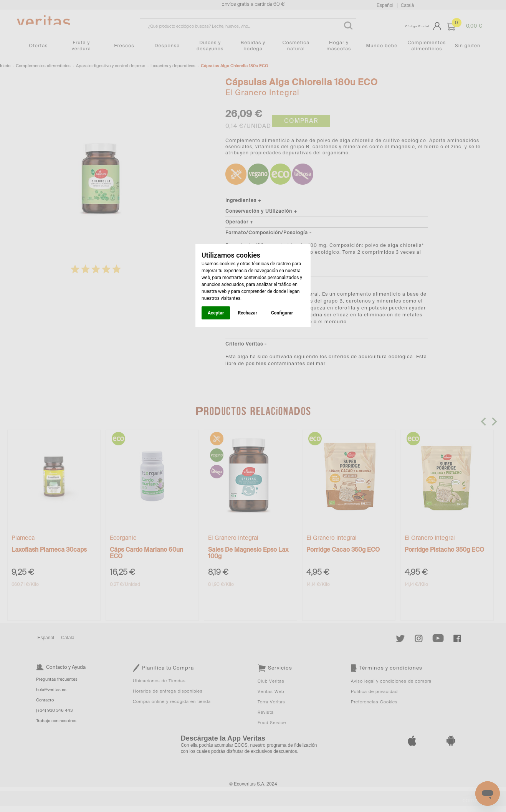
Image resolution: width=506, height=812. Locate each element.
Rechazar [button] (247, 313)
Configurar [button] (282, 313)
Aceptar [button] (216, 313)
